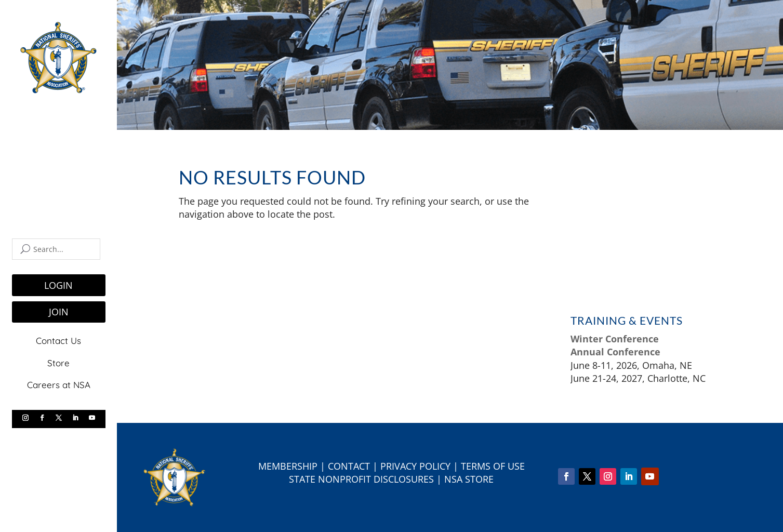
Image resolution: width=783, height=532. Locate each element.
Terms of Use (493, 466)
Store (58, 362)
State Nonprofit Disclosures (361, 479)
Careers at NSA (59, 385)
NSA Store (469, 479)
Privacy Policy (415, 466)
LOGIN (58, 285)
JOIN (59, 312)
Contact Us (58, 341)
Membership (288, 466)
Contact (349, 466)
